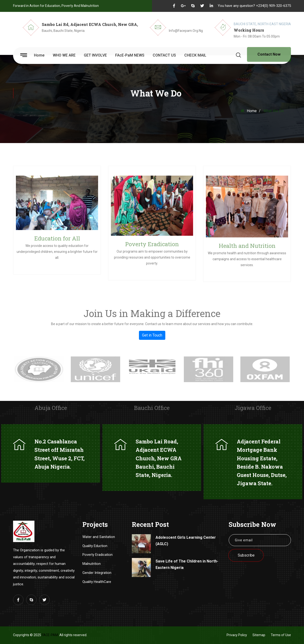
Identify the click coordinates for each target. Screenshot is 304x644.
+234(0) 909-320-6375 (273, 6)
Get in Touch (152, 335)
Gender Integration (97, 573)
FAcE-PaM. (50, 635)
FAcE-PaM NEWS (130, 55)
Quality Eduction (95, 546)
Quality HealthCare (97, 582)
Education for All (57, 238)
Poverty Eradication (152, 244)
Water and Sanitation (99, 537)
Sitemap (259, 635)
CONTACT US (164, 55)
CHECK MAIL (195, 55)
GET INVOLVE (95, 55)
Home (39, 55)
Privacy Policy (237, 635)
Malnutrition (92, 564)
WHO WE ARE (64, 55)
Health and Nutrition (247, 246)
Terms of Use (281, 635)
